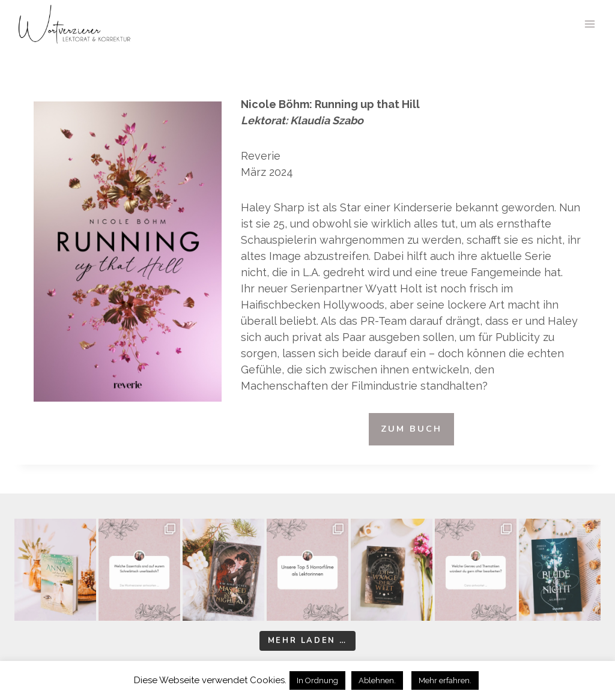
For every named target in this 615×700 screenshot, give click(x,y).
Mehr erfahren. (445, 680)
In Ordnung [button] (317, 680)
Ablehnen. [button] (377, 680)
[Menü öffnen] (589, 24)
